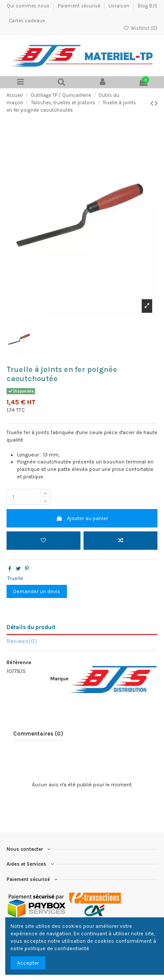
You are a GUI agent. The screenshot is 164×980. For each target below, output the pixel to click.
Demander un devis (37, 591)
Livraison (120, 6)
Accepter (28, 963)
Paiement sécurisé (80, 6)
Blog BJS (148, 6)
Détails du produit (31, 627)
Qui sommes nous (29, 6)
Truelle (15, 578)
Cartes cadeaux (27, 21)
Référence (19, 662)
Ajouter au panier (82, 518)
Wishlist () (140, 28)
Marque (59, 679)
